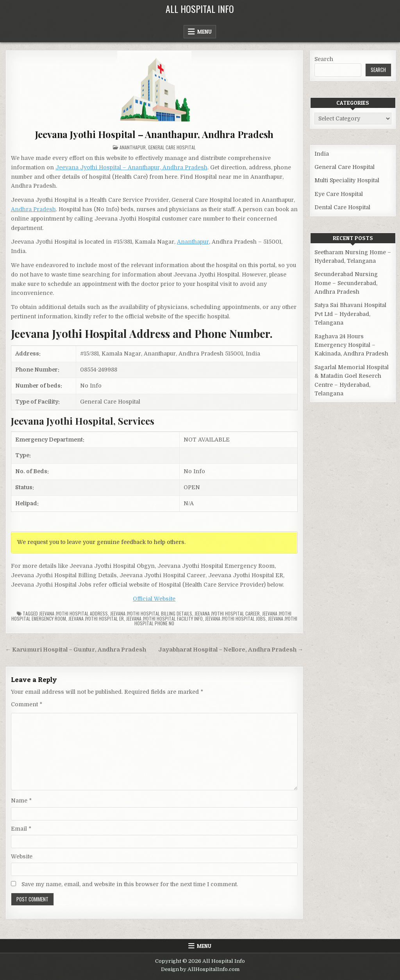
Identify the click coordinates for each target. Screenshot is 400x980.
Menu (204, 32)
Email (21, 829)
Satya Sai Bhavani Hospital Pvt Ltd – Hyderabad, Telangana (350, 314)
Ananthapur (133, 147)
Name (21, 801)
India (322, 154)
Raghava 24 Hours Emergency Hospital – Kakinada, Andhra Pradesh (351, 345)
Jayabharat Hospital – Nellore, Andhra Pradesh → (231, 650)
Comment (27, 704)
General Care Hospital (172, 147)
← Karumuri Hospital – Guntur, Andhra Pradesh (76, 650)
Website (22, 856)
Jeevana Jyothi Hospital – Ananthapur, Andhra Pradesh (154, 134)
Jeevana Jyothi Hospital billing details (151, 613)
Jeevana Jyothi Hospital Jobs (235, 618)
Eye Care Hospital (339, 194)
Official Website (154, 599)
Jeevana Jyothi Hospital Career (227, 613)
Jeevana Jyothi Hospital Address (73, 613)
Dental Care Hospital (342, 207)
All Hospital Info (200, 9)
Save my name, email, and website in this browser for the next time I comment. (130, 884)
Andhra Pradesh (33, 209)
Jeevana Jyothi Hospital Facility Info (164, 618)
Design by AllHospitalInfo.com (200, 969)
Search (324, 59)
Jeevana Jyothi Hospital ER (96, 618)
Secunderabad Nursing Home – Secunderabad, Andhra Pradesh (346, 283)
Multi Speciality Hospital (347, 180)
